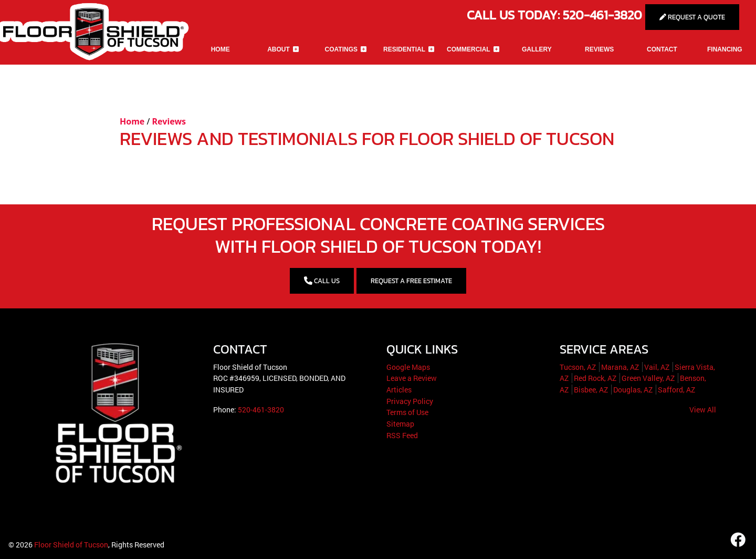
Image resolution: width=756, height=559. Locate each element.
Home (132, 121)
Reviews (169, 121)
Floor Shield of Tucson (71, 545)
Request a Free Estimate (411, 281)
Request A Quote (692, 17)
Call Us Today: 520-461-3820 (556, 15)
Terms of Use (407, 412)
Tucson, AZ (578, 367)
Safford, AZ (676, 390)
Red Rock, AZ (595, 378)
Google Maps (408, 367)
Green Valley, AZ (648, 378)
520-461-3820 (261, 410)
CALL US (322, 281)
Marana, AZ (620, 367)
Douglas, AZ (633, 390)
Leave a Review (412, 378)
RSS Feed (402, 435)
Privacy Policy (410, 401)
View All (703, 410)
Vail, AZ (657, 367)
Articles (399, 390)
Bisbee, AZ (591, 390)
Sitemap (400, 424)
